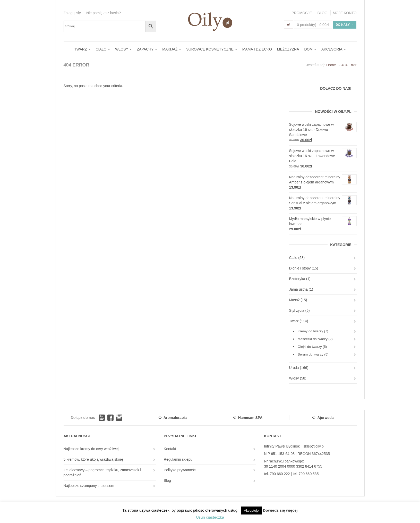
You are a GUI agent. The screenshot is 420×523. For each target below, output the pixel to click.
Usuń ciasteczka (210, 517)
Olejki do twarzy (310, 347)
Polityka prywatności (180, 470)
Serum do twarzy (311, 354)
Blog (167, 480)
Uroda (294, 368)
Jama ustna (298, 289)
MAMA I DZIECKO (257, 49)
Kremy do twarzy (310, 331)
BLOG (322, 13)
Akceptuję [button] (251, 511)
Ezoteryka (297, 279)
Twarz (294, 321)
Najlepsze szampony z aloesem (89, 486)
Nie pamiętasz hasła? (104, 13)
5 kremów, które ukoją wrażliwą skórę (93, 459)
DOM (310, 49)
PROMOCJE (302, 13)
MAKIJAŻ (172, 49)
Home (331, 65)
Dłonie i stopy (300, 268)
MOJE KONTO (345, 13)
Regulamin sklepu (178, 459)
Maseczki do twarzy (313, 339)
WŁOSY (123, 49)
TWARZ (82, 49)
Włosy (294, 378)
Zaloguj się (72, 13)
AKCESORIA (334, 49)
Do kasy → (345, 25)
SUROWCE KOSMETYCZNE (212, 49)
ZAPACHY (147, 49)
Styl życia (297, 310)
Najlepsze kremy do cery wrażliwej (91, 449)
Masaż (294, 300)
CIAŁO (103, 49)
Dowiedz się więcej (280, 510)
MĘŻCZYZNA (288, 49)
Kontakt (170, 449)
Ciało (293, 258)
